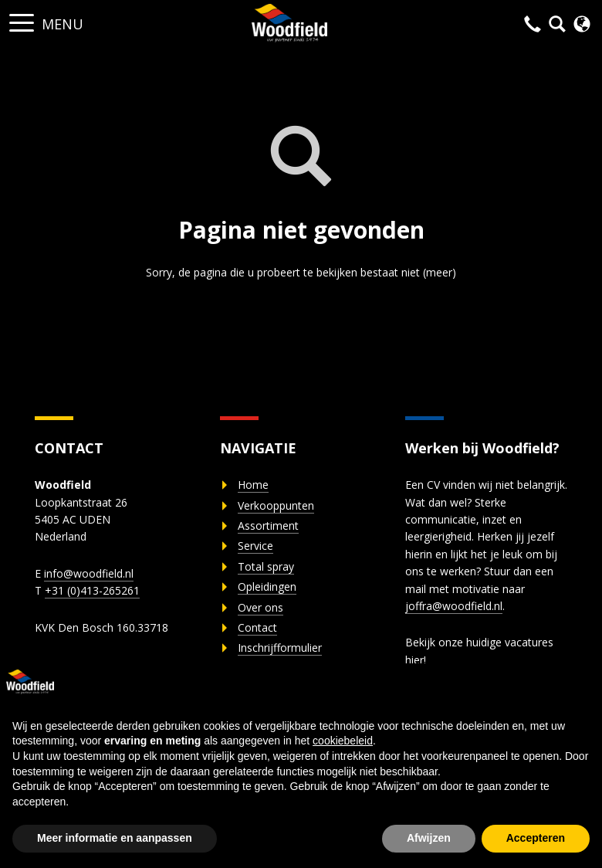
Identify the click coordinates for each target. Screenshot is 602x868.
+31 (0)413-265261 (92, 590)
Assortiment (268, 526)
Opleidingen (267, 587)
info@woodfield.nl (89, 573)
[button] (22, 18)
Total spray (266, 566)
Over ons (260, 607)
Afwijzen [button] (429, 838)
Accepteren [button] (536, 838)
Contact (257, 627)
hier (414, 660)
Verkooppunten (276, 505)
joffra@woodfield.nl (454, 606)
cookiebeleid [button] (343, 741)
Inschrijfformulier (280, 648)
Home (253, 485)
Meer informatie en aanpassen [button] (115, 838)
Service (255, 546)
